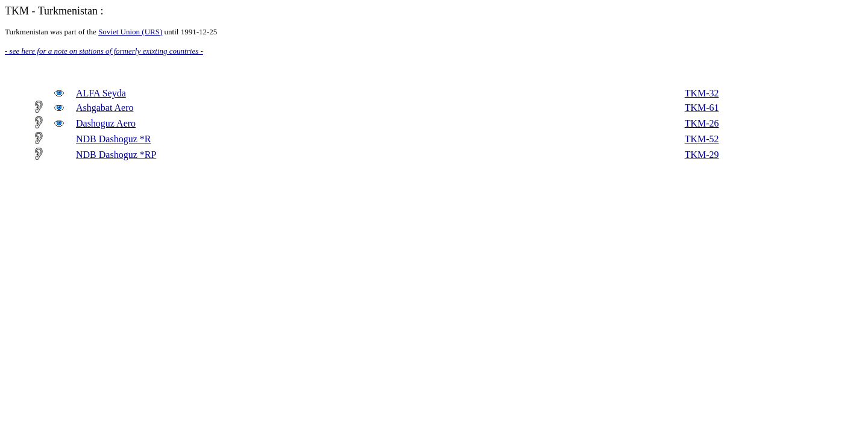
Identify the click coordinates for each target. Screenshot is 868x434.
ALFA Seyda (101, 93)
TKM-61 (702, 108)
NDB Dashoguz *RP (116, 155)
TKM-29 (702, 155)
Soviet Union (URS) (130, 32)
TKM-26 (702, 123)
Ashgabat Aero (105, 108)
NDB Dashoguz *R (113, 139)
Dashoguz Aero (106, 123)
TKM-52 (702, 139)
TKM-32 (702, 93)
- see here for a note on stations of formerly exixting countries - (104, 51)
